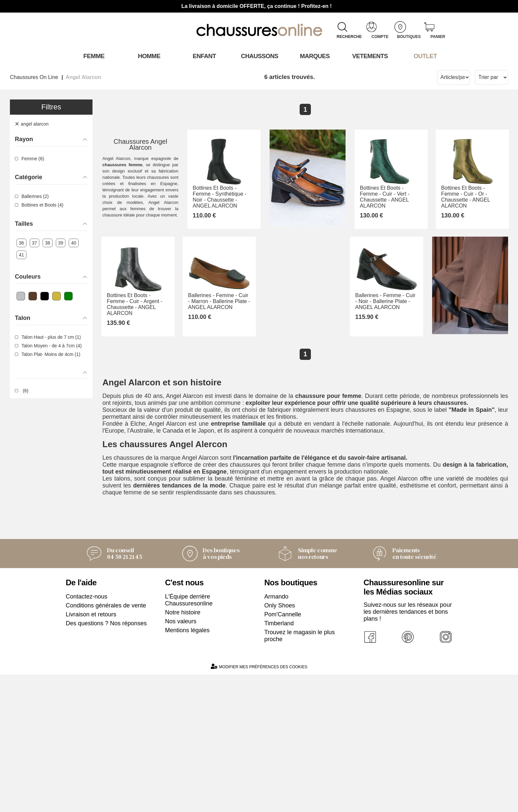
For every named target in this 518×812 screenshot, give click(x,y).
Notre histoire (183, 750)
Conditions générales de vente (106, 743)
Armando (276, 734)
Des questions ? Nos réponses (106, 761)
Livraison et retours (91, 752)
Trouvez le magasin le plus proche (299, 773)
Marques (314, 56)
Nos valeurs (181, 759)
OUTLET (425, 56)
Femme (93, 56)
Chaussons (259, 56)
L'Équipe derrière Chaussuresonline (189, 737)
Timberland (279, 761)
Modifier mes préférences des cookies (259, 804)
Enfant (204, 56)
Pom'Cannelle (283, 752)
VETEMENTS (370, 56)
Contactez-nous (87, 734)
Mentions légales (187, 768)
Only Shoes (280, 743)
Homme (148, 56)
